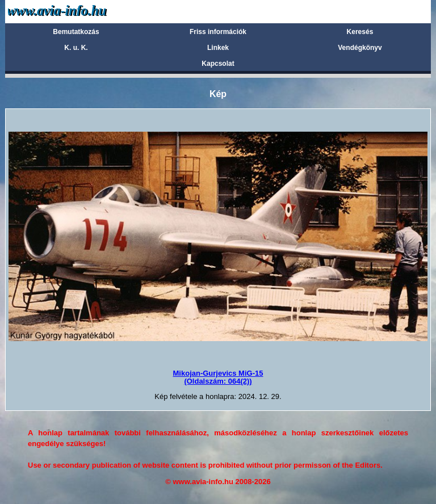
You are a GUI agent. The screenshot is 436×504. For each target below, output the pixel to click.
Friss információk (218, 32)
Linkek (218, 48)
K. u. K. (76, 48)
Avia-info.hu (77, 11)
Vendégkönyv (360, 48)
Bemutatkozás (76, 32)
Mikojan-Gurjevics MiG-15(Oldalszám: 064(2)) (218, 377)
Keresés (360, 32)
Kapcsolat (218, 64)
